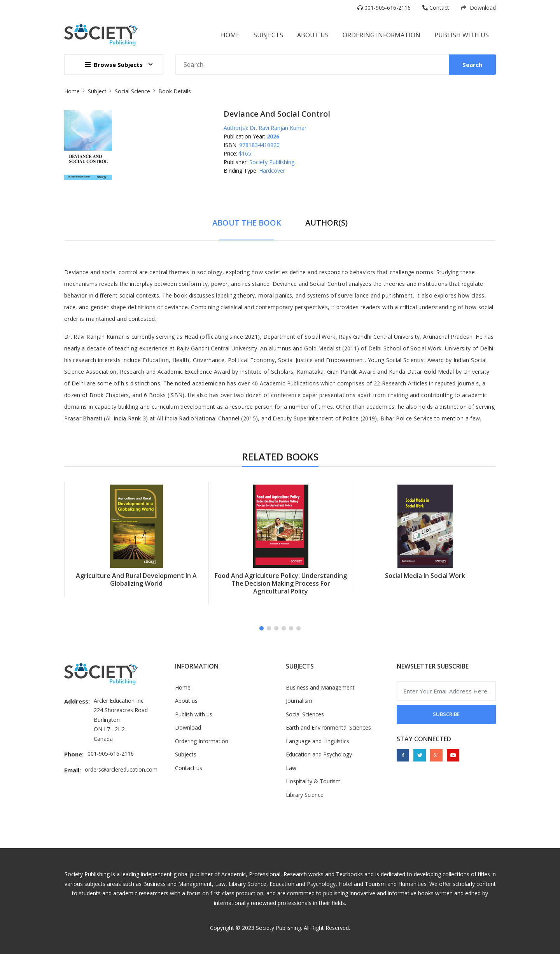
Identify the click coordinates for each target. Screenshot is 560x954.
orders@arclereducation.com (121, 769)
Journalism (299, 701)
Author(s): (236, 128)
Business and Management (320, 687)
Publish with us (462, 35)
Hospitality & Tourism (313, 781)
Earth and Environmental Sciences (328, 727)
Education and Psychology (319, 754)
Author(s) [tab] (326, 223)
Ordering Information (202, 741)
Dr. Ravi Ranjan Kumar (278, 128)
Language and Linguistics (318, 741)
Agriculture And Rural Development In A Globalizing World (136, 579)
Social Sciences (305, 714)
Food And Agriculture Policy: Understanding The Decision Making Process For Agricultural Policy (281, 583)
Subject (97, 91)
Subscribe (446, 714)
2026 (273, 136)
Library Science (305, 795)
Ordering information (381, 35)
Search (472, 65)
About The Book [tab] (247, 223)
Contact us (189, 768)
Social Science (132, 91)
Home (230, 35)
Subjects (186, 754)
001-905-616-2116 (384, 8)
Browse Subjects (114, 65)
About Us (313, 35)
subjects (268, 35)
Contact (436, 8)
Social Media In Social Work (425, 576)
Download (478, 8)
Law (291, 768)
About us (186, 701)
